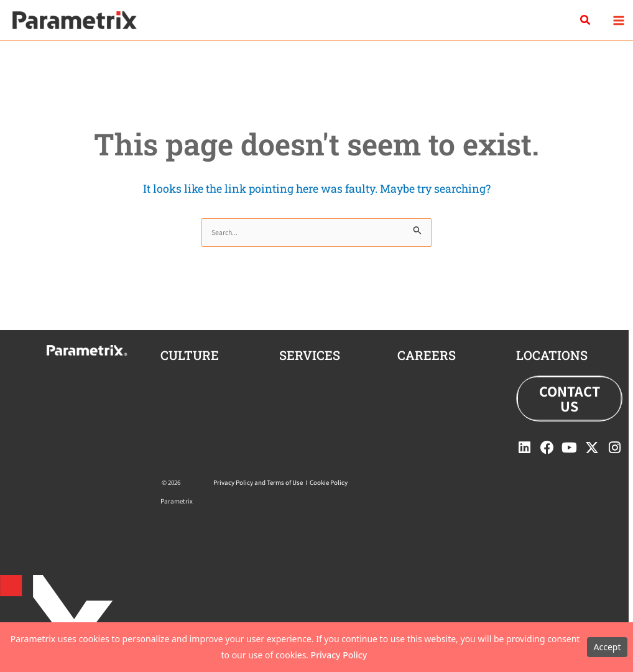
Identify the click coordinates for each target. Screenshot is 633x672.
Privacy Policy (339, 655)
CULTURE (190, 355)
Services (310, 355)
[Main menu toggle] (618, 20)
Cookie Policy (329, 482)
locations (552, 355)
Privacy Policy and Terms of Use (258, 482)
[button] (586, 21)
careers (427, 355)
